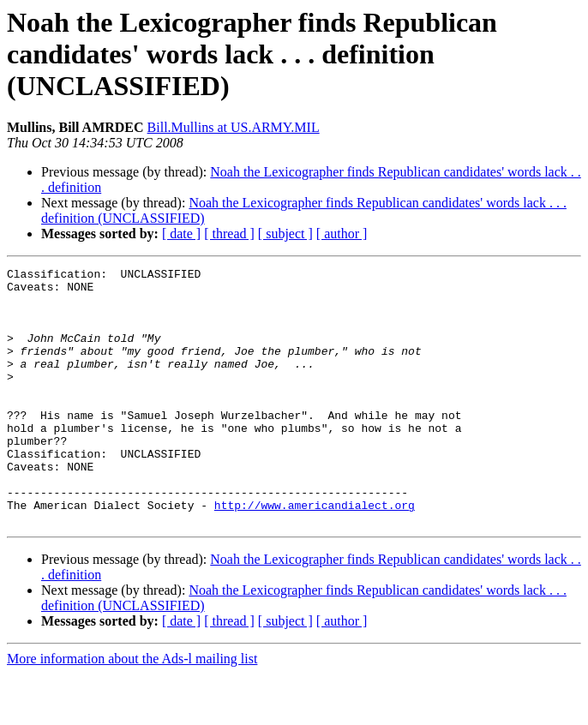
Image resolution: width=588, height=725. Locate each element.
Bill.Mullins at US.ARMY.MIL (234, 127)
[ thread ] (229, 234)
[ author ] (342, 234)
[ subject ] (285, 234)
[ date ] (181, 234)
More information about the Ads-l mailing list (132, 710)
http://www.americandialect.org (315, 554)
